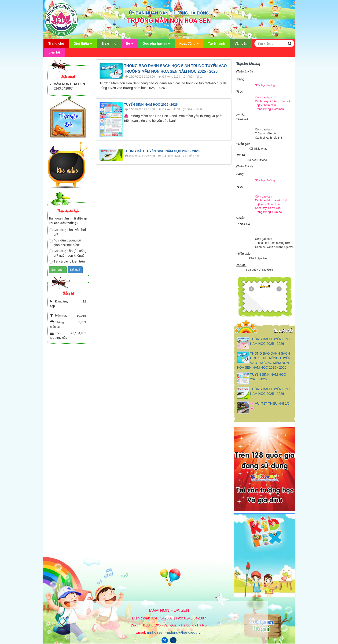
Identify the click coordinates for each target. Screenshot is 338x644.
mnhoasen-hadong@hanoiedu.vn (175, 632)
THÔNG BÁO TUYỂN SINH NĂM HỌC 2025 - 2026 (162, 151)
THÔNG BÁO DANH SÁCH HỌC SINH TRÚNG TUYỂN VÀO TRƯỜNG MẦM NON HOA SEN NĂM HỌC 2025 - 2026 (264, 360)
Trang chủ (56, 43)
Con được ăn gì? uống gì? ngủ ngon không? (68, 253)
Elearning (109, 43)
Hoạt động (189, 45)
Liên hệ (54, 52)
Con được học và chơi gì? (68, 232)
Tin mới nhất (283, 330)
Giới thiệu (83, 45)
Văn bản (241, 43)
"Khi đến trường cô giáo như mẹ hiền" (65, 243)
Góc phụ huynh (156, 45)
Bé (129, 45)
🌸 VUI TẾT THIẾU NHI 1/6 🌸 (270, 406)
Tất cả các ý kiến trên (67, 262)
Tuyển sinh (217, 43)
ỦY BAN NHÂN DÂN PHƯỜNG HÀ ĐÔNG (169, 13)
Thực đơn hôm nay (248, 63)
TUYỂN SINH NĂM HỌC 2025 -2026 (151, 104)
